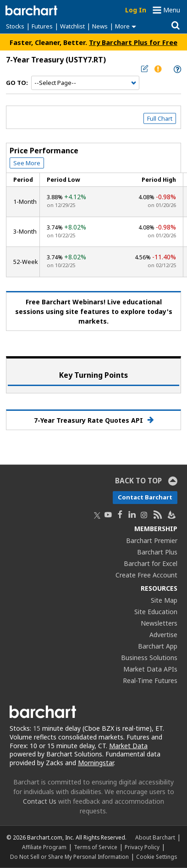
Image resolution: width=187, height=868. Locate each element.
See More (27, 163)
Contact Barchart (145, 497)
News (100, 26)
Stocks (15, 26)
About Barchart (155, 837)
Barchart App (158, 646)
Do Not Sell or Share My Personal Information (69, 857)
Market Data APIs (150, 669)
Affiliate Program (44, 847)
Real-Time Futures (150, 680)
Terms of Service (96, 847)
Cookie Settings (157, 857)
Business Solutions (149, 658)
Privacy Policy (142, 847)
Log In (136, 10)
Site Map (164, 600)
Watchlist (72, 26)
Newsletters (159, 623)
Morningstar (96, 763)
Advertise (163, 635)
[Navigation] (85, 83)
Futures (42, 26)
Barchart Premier (152, 540)
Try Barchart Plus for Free (133, 42)
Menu (172, 10)
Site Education (156, 612)
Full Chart (160, 118)
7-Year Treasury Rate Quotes (94, 420)
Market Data (128, 746)
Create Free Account (146, 575)
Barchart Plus (157, 552)
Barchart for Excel (151, 563)
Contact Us (40, 801)
